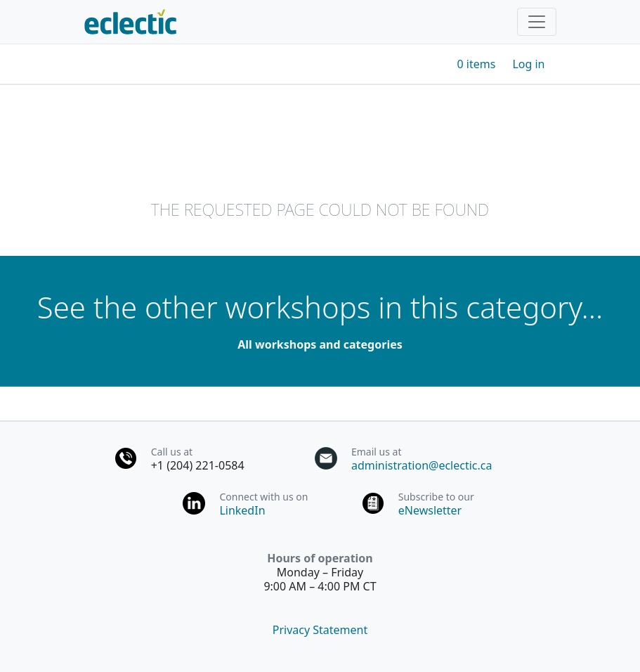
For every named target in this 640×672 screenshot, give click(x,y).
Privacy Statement (320, 630)
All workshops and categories (320, 344)
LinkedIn (242, 510)
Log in (528, 64)
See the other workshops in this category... (320, 307)
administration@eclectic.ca (422, 465)
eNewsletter (430, 510)
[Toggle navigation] (537, 22)
